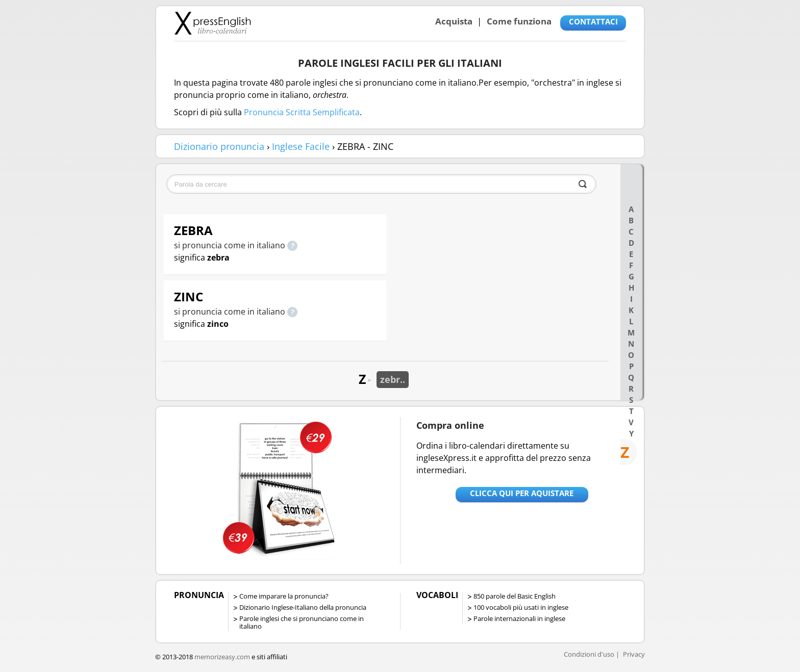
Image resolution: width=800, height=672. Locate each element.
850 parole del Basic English (515, 596)
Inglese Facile (301, 146)
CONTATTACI (593, 21)
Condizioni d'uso (589, 654)
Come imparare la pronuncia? (284, 596)
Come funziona (519, 21)
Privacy (634, 654)
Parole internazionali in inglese (519, 618)
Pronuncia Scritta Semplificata (302, 112)
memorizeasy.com (222, 657)
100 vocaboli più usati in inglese (521, 607)
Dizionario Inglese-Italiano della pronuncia (303, 607)
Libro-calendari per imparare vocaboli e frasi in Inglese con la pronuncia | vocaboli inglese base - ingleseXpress (212, 23)
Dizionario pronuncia (219, 146)
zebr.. (393, 379)
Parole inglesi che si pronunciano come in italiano (302, 622)
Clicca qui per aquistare (522, 493)
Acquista (454, 21)
